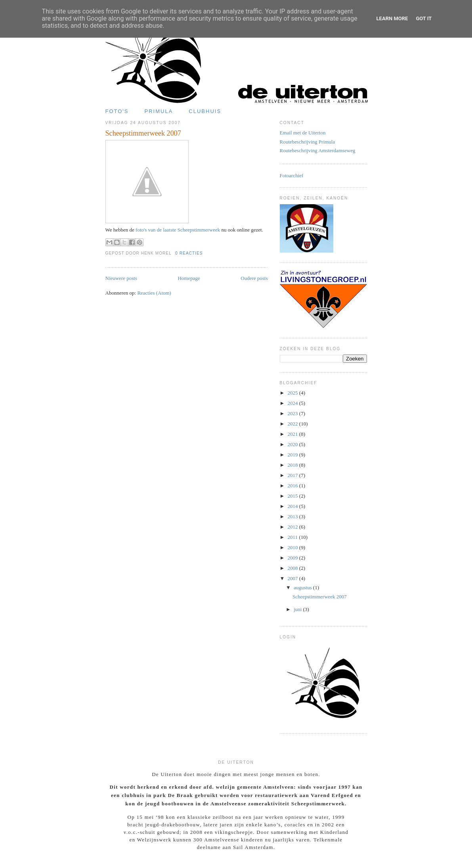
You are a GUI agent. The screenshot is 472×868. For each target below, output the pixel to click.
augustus (303, 587)
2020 (293, 444)
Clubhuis (205, 111)
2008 (293, 568)
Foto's (117, 111)
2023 (293, 413)
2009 (293, 558)
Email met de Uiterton (303, 133)
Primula (159, 111)
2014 (293, 506)
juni (298, 609)
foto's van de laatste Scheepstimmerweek (178, 230)
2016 (293, 486)
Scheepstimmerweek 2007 (143, 133)
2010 (293, 547)
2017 (293, 475)
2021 (293, 434)
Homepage (189, 278)
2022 (293, 424)
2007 (293, 578)
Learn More (392, 18)
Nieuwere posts (121, 278)
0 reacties (189, 253)
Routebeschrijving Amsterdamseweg (318, 150)
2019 (293, 455)
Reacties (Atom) (154, 293)
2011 (293, 537)
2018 (293, 465)
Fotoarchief (292, 175)
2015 (293, 496)
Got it (424, 18)
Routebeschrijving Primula (308, 142)
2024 (293, 403)
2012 (293, 527)
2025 (293, 393)
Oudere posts (254, 278)
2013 (293, 516)
